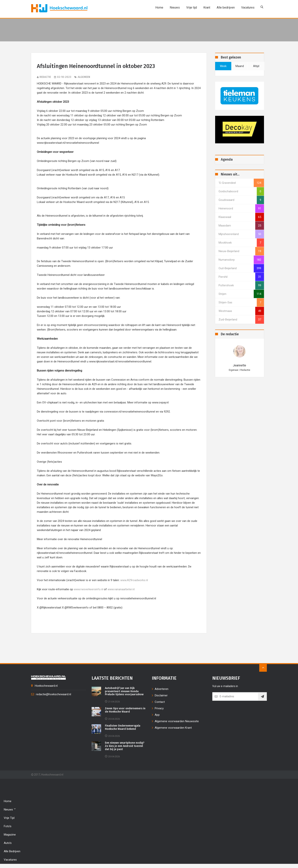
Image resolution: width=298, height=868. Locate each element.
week (223, 66)
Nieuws (174, 7)
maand (240, 66)
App (157, 715)
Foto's (8, 827)
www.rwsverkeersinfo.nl (88, 590)
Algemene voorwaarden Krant (173, 728)
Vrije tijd (191, 7)
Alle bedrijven (225, 7)
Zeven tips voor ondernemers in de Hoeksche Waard (125, 711)
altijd (256, 66)
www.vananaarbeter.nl (121, 590)
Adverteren (162, 689)
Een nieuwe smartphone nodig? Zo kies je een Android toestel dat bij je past (125, 746)
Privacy (159, 709)
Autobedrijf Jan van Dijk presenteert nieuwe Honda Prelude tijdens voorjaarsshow (124, 692)
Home (159, 7)
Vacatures (247, 7)
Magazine (10, 835)
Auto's (8, 843)
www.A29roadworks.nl (134, 581)
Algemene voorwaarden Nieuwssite (177, 722)
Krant (206, 7)
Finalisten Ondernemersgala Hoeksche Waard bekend (123, 728)
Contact (160, 702)
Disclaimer (161, 696)
